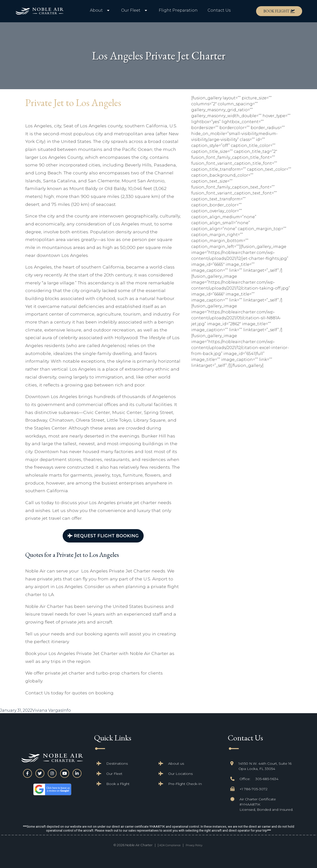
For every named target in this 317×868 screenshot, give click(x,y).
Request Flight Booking (103, 536)
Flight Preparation (178, 10)
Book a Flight (118, 784)
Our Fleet (114, 774)
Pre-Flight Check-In (185, 784)
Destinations (117, 763)
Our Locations (180, 774)
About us (176, 763)
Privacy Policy (194, 845)
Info (67, 710)
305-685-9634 (267, 779)
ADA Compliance (170, 845)
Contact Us (219, 10)
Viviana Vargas (47, 710)
